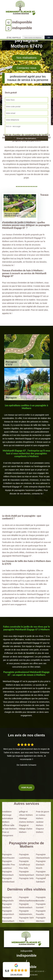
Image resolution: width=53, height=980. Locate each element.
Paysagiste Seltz (26, 878)
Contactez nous (26, 68)
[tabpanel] (26, 426)
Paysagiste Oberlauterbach (43, 856)
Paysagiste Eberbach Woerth (41, 865)
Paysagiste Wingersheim (8, 899)
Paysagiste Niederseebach (26, 906)
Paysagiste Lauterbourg (24, 856)
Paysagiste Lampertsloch (8, 913)
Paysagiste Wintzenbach (8, 873)
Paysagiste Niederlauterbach (27, 873)
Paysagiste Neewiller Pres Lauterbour (8, 865)
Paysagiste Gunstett (41, 906)
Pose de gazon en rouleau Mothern (42, 815)
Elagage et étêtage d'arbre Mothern (26, 829)
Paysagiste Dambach (7, 906)
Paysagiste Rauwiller (41, 913)
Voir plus (26, 788)
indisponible (22, 22)
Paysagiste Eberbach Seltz (43, 873)
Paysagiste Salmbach (41, 880)
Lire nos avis (16, 974)
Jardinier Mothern (40, 824)
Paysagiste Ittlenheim (41, 919)
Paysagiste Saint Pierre (26, 919)
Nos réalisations (26, 58)
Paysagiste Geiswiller (41, 899)
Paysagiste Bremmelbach (8, 919)
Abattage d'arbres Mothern (26, 820)
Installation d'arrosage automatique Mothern (8, 817)
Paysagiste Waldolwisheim (26, 913)
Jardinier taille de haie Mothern (9, 827)
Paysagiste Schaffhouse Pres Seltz (25, 865)
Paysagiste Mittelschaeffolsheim (27, 899)
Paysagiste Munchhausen (8, 856)
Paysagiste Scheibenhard (8, 880)
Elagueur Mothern (40, 830)
